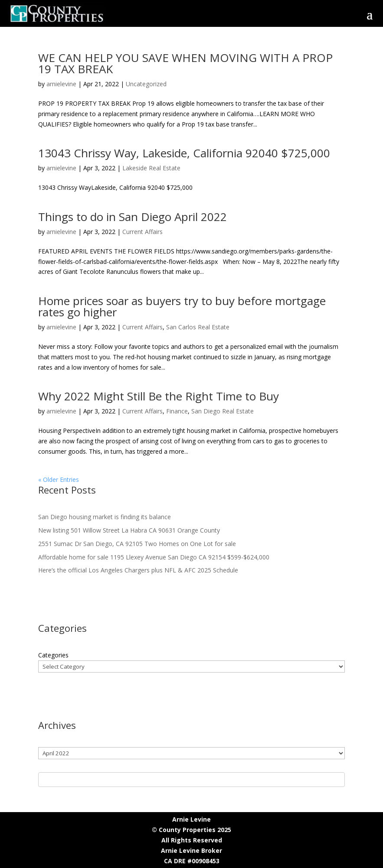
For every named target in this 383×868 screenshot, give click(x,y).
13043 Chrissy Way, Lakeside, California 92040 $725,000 (184, 153)
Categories (53, 655)
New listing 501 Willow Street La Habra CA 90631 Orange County (129, 530)
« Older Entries (59, 480)
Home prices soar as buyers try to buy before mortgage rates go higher (182, 306)
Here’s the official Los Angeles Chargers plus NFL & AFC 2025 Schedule (138, 570)
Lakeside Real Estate (151, 168)
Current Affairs (142, 232)
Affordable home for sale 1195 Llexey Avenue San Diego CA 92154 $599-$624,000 (154, 557)
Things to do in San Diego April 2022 (133, 217)
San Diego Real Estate (223, 411)
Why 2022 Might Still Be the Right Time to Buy (159, 396)
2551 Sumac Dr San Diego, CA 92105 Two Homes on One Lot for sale (137, 544)
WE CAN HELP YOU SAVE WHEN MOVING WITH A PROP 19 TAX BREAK (185, 63)
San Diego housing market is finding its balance (105, 517)
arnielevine (61, 84)
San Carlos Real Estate (198, 327)
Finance (177, 411)
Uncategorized (146, 84)
